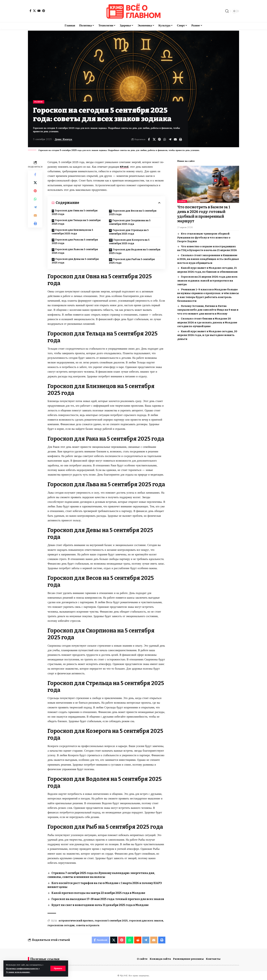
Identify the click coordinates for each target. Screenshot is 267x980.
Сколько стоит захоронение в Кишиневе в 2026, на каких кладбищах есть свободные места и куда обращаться (208, 259)
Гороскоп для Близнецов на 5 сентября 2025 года (72, 232)
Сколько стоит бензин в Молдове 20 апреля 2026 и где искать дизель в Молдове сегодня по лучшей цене (207, 322)
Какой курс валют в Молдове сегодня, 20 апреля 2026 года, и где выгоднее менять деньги (207, 335)
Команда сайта (160, 959)
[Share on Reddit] (138, 940)
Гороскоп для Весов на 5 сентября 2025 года (133, 213)
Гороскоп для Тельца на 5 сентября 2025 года (76, 222)
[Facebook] (30, 11)
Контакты (213, 959)
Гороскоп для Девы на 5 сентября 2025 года (75, 261)
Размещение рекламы (188, 959)
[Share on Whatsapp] (165, 139)
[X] (34, 11)
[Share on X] (154, 139)
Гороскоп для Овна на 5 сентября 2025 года (75, 212)
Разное (39, 102)
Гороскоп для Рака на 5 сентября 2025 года (75, 242)
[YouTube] (39, 11)
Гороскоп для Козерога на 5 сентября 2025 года (129, 242)
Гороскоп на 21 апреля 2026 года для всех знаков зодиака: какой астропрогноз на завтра (207, 281)
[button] (58, 968)
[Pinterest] (44, 11)
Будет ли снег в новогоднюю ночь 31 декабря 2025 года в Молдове (100, 905)
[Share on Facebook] (149, 139)
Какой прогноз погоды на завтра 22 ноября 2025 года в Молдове (98, 893)
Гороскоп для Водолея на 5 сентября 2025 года (135, 251)
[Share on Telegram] (170, 139)
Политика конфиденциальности (22, 969)
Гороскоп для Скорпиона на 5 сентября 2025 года (130, 222)
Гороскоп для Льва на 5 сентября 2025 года (75, 251)
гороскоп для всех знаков (146, 921)
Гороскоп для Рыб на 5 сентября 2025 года (132, 261)
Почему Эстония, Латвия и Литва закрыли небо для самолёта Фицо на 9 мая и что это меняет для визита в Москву (208, 310)
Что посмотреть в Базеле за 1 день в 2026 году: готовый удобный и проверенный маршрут (204, 214)
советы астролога (88, 925)
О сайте (142, 959)
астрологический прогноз (76, 921)
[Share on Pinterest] (159, 139)
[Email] (175, 139)
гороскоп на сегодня (61, 925)
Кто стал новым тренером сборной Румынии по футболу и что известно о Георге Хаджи (204, 238)
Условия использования (18, 972)
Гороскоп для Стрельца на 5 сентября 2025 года (129, 232)
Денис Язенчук (64, 139)
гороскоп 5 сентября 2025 (111, 921)
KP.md (124, 167)
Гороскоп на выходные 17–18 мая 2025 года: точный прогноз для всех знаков (108, 899)
